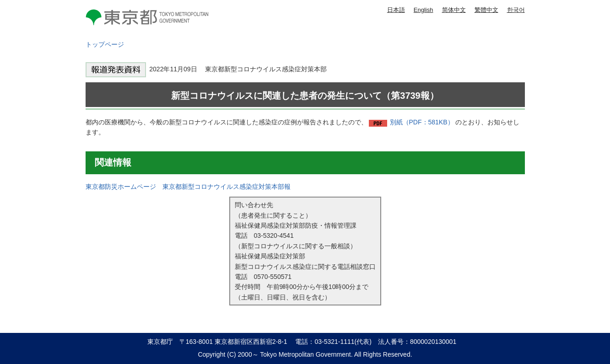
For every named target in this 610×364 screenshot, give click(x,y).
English (424, 10)
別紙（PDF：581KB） (422, 122)
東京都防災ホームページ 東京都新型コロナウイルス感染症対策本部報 (188, 187)
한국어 (516, 10)
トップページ (105, 44)
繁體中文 (486, 10)
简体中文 (454, 10)
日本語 (396, 10)
